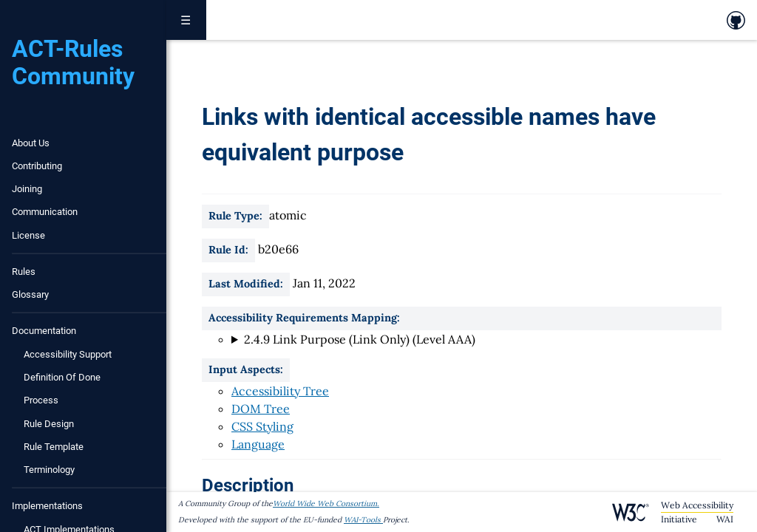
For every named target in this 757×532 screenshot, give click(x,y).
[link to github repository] (736, 20)
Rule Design (49, 424)
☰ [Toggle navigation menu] (186, 20)
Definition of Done (62, 377)
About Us (31, 143)
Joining (27, 189)
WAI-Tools (363, 520)
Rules (24, 272)
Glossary (30, 294)
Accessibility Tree (280, 391)
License (28, 235)
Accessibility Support (68, 354)
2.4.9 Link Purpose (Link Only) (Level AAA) (360, 339)
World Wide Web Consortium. (326, 504)
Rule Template (54, 447)
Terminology (49, 470)
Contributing (37, 166)
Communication (45, 212)
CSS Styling (262, 426)
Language (258, 444)
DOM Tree (261, 409)
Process (41, 400)
